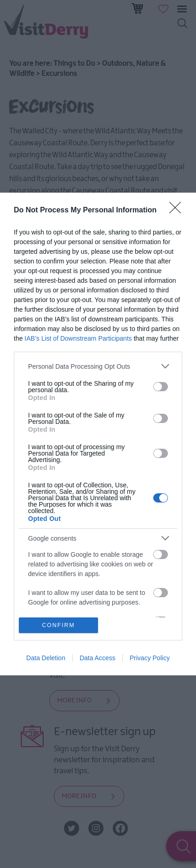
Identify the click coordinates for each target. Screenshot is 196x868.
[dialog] (98, 434)
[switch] (161, 387)
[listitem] (98, 366)
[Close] (178, 211)
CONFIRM (59, 625)
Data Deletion (46, 658)
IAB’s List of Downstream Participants (78, 338)
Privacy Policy (150, 658)
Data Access (98, 658)
